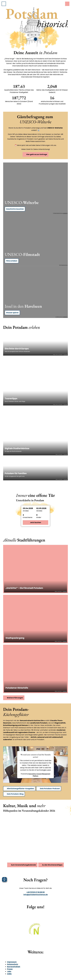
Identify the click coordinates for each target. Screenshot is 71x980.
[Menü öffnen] (4, 4)
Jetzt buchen (35, 522)
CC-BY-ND (65, 213)
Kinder (39, 517)
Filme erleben (12, 261)
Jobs (9, 971)
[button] (35, 510)
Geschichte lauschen (15, 209)
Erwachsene (28, 517)
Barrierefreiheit (14, 967)
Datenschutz (13, 964)
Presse (10, 969)
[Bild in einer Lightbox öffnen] (36, 931)
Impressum (12, 962)
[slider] (34, 39)
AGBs (9, 974)
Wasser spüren (12, 313)
